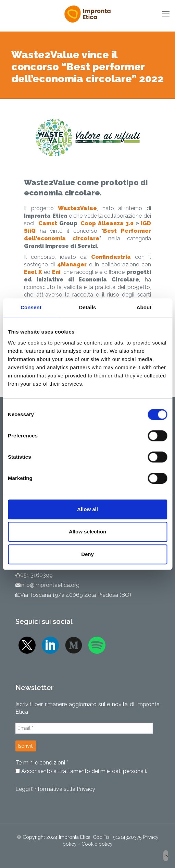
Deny (87, 554)
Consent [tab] (31, 307)
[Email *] (84, 728)
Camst (49, 223)
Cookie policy (97, 844)
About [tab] (144, 307)
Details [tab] (88, 307)
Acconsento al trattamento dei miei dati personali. (81, 771)
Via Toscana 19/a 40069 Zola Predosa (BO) (76, 595)
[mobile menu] (166, 14)
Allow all (87, 509)
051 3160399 (36, 575)
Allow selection (87, 532)
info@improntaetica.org (50, 585)
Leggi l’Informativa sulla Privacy (55, 789)
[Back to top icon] (166, 856)
